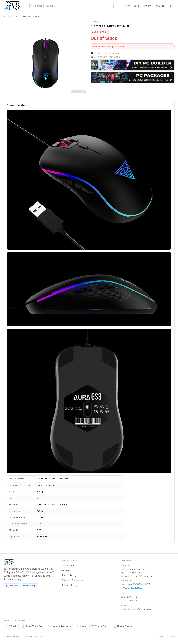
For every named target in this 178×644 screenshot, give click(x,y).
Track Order (68, 565)
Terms (162, 637)
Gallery (122, 6)
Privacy (171, 637)
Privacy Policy (70, 585)
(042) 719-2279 (129, 600)
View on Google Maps (131, 588)
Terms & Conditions (73, 580)
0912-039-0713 (129, 597)
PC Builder (161, 6)
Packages (146, 6)
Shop (133, 6)
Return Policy (69, 575)
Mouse (14, 16)
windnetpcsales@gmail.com (136, 609)
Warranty (67, 570)
